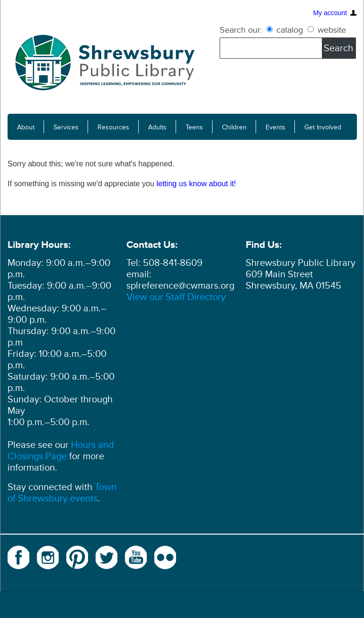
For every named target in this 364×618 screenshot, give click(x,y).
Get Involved (323, 127)
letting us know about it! (196, 183)
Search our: (241, 30)
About (26, 127)
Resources (113, 127)
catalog (286, 30)
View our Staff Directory (176, 297)
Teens (194, 127)
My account (330, 12)
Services (66, 127)
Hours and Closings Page (61, 451)
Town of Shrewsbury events (62, 493)
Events (275, 127)
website (327, 30)
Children (234, 127)
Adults (157, 127)
